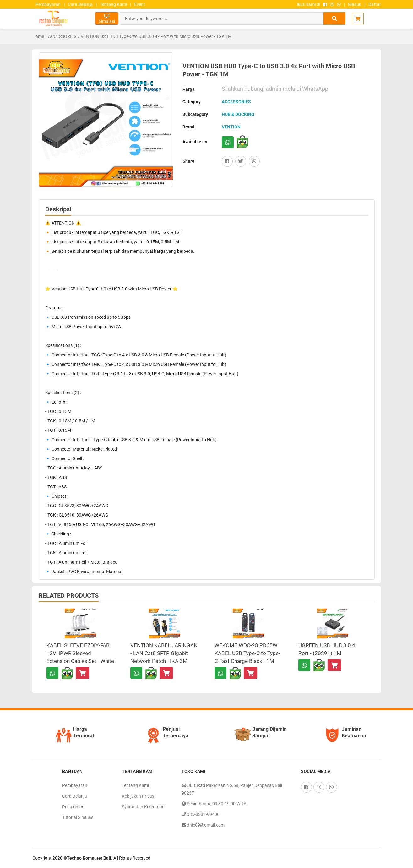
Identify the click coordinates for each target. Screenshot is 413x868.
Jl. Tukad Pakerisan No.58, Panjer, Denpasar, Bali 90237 (232, 789)
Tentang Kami (113, 4)
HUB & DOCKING (238, 114)
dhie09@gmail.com (203, 825)
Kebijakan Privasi (139, 796)
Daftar (375, 4)
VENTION (231, 127)
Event (140, 4)
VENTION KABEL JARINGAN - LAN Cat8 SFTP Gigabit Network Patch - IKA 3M (164, 653)
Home (38, 36)
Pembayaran (48, 4)
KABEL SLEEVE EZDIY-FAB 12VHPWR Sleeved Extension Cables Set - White (80, 653)
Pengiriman (73, 807)
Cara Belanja (80, 4)
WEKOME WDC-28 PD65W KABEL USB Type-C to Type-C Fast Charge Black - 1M (247, 653)
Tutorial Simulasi (78, 817)
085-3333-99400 (201, 814)
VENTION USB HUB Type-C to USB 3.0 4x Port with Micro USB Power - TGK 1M (156, 36)
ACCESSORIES (62, 36)
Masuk (355, 4)
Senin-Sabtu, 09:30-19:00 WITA (214, 804)
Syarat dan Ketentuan (143, 807)
